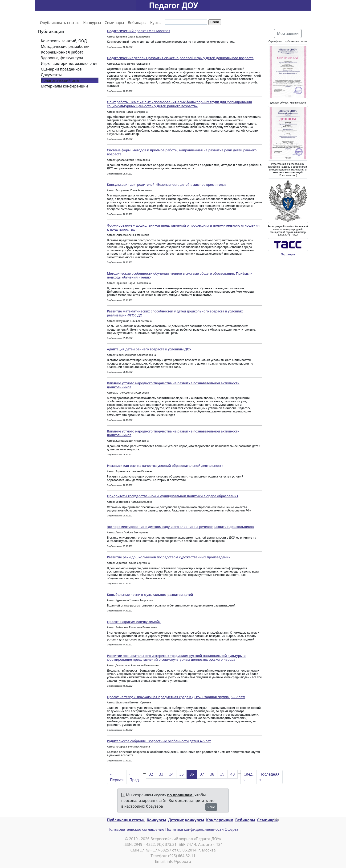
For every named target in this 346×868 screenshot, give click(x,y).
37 (202, 774)
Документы (51, 75)
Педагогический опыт (61, 80)
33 (161, 774)
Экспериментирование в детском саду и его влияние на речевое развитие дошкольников (180, 527)
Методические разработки (65, 46)
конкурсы (194, 820)
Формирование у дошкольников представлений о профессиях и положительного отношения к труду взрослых (183, 227)
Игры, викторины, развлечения (70, 63)
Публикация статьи (126, 820)
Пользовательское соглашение (136, 829)
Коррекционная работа (62, 52)
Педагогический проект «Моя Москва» (139, 31)
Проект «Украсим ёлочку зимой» (134, 622)
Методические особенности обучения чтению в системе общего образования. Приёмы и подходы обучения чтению (180, 275)
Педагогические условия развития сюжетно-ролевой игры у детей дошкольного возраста (180, 58)
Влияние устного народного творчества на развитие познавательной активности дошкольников (173, 385)
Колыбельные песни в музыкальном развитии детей (150, 595)
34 (171, 774)
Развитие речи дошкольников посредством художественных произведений (169, 557)
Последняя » (270, 777)
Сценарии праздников (61, 69)
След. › (249, 777)
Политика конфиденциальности (195, 829)
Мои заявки (288, 33)
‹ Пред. (134, 777)
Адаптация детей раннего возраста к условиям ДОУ (149, 349)
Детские (176, 820)
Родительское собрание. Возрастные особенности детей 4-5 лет (159, 741)
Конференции (220, 820)
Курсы (156, 23)
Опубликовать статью (60, 23)
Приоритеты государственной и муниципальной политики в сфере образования (173, 496)
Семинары (114, 23)
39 (222, 774)
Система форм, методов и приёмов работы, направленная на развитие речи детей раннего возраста (182, 152)
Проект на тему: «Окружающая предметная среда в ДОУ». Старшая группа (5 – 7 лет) (176, 697)
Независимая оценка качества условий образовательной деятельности (165, 466)
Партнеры (288, 254)
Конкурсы (92, 23)
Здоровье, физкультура (62, 58)
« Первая (117, 777)
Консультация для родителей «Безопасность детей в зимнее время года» (167, 185)
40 (232, 774)
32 (151, 774)
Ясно (211, 807)
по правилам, (180, 795)
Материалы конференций (65, 86)
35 (181, 774)
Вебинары (137, 23)
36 (192, 774)
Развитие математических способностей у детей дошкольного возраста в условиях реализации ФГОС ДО (175, 313)
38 (212, 774)
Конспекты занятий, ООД (64, 41)
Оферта (232, 829)
